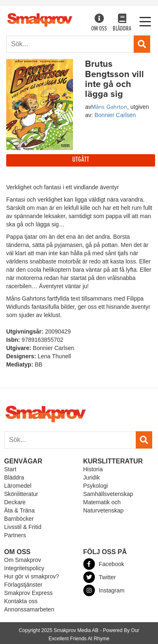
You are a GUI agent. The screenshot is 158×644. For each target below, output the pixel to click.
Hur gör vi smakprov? (32, 576)
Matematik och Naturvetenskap (104, 506)
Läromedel (18, 486)
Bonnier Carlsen (115, 115)
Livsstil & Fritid (23, 527)
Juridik (92, 477)
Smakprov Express (28, 593)
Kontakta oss (21, 601)
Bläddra (122, 23)
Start (10, 469)
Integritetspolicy (24, 568)
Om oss (99, 23)
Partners (15, 535)
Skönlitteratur (21, 494)
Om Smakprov (22, 560)
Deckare (15, 502)
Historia (93, 469)
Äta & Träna (19, 510)
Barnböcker (19, 519)
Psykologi (96, 486)
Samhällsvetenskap (108, 494)
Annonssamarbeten (29, 609)
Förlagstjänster (23, 585)
